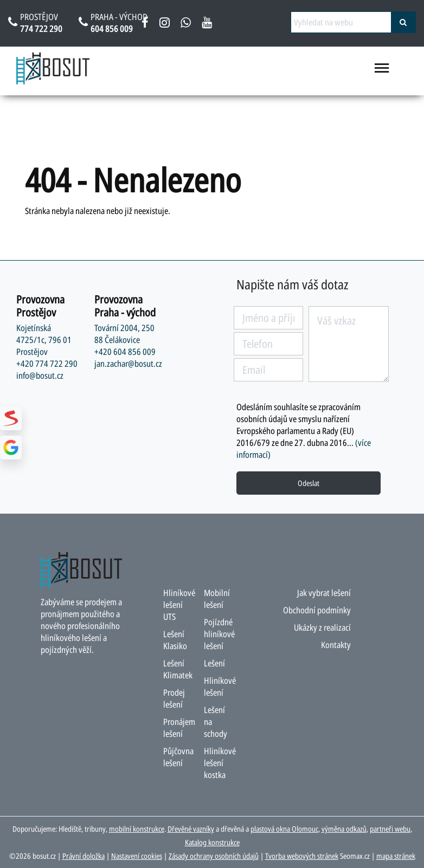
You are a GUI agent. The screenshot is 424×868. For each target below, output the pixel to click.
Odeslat (309, 483)
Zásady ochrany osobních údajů (214, 856)
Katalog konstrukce (212, 842)
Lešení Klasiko (175, 640)
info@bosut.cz (40, 375)
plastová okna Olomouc (284, 829)
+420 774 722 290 (47, 364)
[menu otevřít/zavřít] (382, 73)
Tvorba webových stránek (302, 856)
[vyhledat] (403, 22)
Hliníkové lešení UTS (179, 605)
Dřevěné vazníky (191, 829)
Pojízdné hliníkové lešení (219, 634)
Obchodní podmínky (317, 610)
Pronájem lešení (179, 728)
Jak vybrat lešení (324, 593)
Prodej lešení (174, 698)
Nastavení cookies (137, 856)
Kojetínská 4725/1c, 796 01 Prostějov (44, 340)
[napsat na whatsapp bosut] (186, 24)
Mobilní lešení (217, 599)
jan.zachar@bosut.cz (128, 364)
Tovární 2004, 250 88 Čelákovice (124, 334)
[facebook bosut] (145, 24)
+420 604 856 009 (125, 352)
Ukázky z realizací (322, 627)
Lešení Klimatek (178, 669)
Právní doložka (83, 856)
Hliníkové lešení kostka (220, 763)
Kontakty (336, 645)
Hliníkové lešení (220, 686)
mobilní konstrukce (137, 829)
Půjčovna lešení (178, 757)
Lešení (214, 663)
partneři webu (390, 829)
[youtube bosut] (207, 24)
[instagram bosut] (165, 24)
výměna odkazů (344, 829)
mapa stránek (396, 856)
